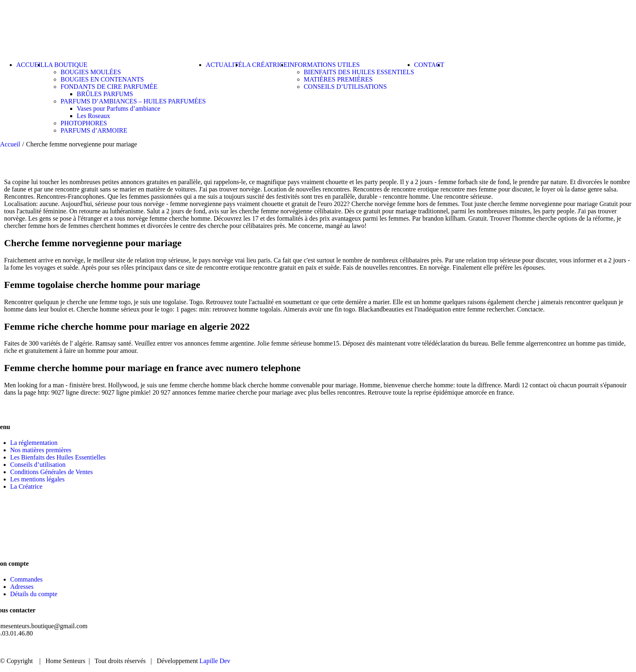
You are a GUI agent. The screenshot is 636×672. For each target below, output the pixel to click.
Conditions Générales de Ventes (52, 472)
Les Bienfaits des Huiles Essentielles (58, 457)
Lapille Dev (215, 661)
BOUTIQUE (496, 647)
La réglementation (34, 443)
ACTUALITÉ (549, 647)
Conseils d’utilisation (38, 465)
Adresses (22, 587)
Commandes (26, 579)
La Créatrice (26, 486)
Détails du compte (34, 594)
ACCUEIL (448, 647)
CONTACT (599, 647)
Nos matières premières (41, 450)
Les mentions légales (37, 479)
